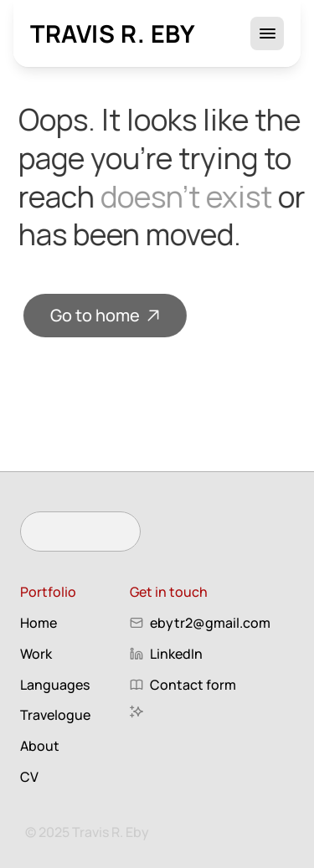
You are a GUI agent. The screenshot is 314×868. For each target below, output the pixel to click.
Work (36, 654)
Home (39, 623)
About (40, 746)
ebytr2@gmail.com (210, 623)
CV (29, 777)
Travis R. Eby (113, 33)
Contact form (193, 685)
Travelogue (55, 715)
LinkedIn (176, 654)
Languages (55, 685)
